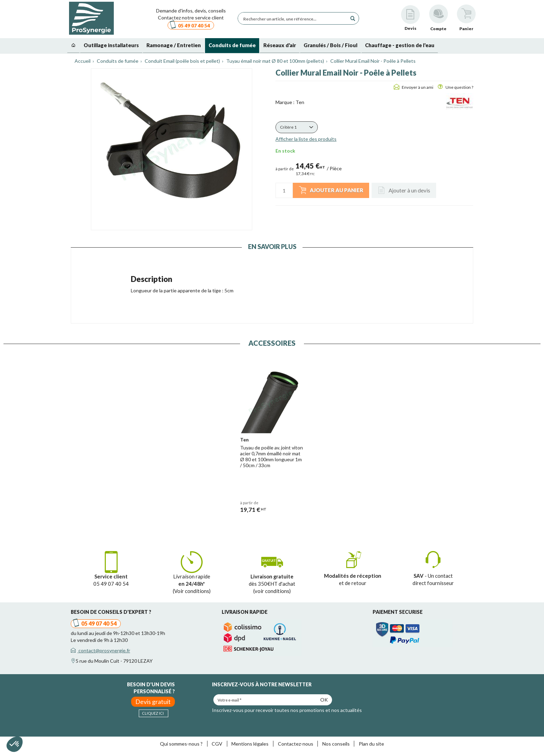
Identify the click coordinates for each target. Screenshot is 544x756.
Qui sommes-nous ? (181, 744)
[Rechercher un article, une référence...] (294, 18)
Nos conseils (336, 744)
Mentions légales (250, 744)
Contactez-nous (296, 744)
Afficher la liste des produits (306, 139)
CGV (217, 744)
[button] (297, 127)
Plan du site (371, 744)
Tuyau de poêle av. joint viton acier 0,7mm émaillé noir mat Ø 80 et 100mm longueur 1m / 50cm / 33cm (271, 456)
